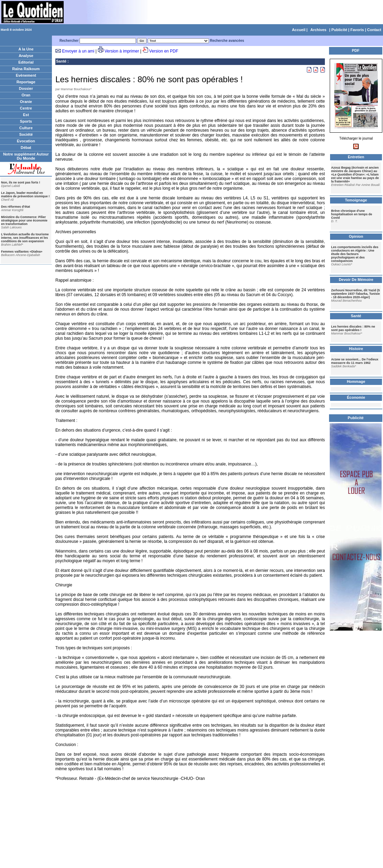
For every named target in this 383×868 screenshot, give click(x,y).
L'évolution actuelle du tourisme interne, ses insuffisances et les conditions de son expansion (25, 238)
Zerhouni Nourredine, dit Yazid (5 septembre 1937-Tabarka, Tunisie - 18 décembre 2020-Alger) (355, 294)
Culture (26, 128)
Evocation (26, 141)
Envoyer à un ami (78, 51)
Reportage (26, 82)
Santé (61, 61)
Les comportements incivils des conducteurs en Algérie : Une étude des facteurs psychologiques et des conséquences (355, 254)
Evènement (26, 75)
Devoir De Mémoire (356, 280)
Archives (318, 30)
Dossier (26, 88)
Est (26, 115)
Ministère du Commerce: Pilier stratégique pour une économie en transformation (24, 220)
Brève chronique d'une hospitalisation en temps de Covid (352, 214)
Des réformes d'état (16, 207)
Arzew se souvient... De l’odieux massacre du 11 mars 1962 (355, 361)
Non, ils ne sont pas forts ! (21, 182)
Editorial (26, 62)
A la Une (26, 49)
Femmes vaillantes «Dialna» (22, 252)
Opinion (356, 236)
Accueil (299, 30)
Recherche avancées (227, 41)
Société (26, 134)
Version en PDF (164, 51)
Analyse (26, 56)
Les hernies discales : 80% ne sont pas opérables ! (353, 328)
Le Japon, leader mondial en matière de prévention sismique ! (25, 195)
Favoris (357, 30)
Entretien (356, 157)
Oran (26, 95)
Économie (356, 397)
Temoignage (356, 200)
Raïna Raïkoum (26, 69)
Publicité (339, 30)
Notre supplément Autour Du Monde (26, 156)
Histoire (356, 349)
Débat (26, 148)
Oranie (26, 102)
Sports (26, 121)
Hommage (356, 381)
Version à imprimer (122, 51)
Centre (26, 108)
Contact (374, 30)
